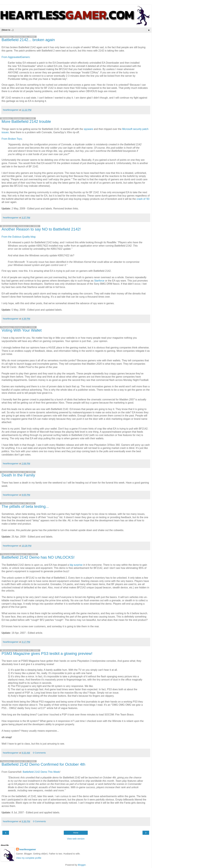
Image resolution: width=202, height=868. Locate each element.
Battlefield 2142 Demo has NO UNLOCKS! (38, 557)
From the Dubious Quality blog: (19, 237)
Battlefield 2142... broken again (28, 40)
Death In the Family (18, 475)
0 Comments (39, 753)
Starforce (99, 281)
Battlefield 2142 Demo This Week (41, 772)
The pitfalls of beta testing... (25, 506)
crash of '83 (143, 199)
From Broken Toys (12, 139)
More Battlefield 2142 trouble (26, 121)
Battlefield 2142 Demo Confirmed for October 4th (43, 764)
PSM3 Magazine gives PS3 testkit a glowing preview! (47, 653)
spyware (88, 129)
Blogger (82, 865)
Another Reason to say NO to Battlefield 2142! (41, 229)
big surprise (76, 565)
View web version (76, 839)
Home (76, 833)
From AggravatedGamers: (16, 57)
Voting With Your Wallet (22, 330)
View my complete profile (29, 858)
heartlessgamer (28, 849)
